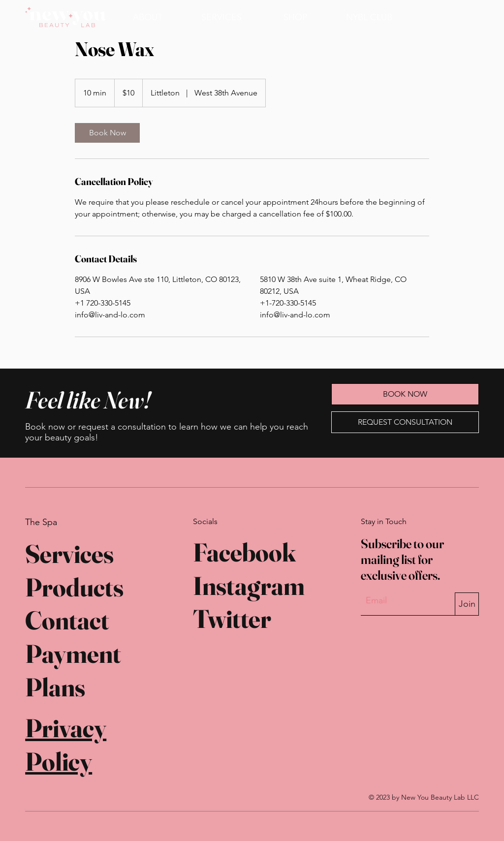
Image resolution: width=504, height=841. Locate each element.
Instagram (249, 586)
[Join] (467, 604)
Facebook (244, 552)
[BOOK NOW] (447, 17)
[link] (107, 133)
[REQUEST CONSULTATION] (405, 422)
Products (74, 587)
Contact (67, 620)
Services (69, 554)
